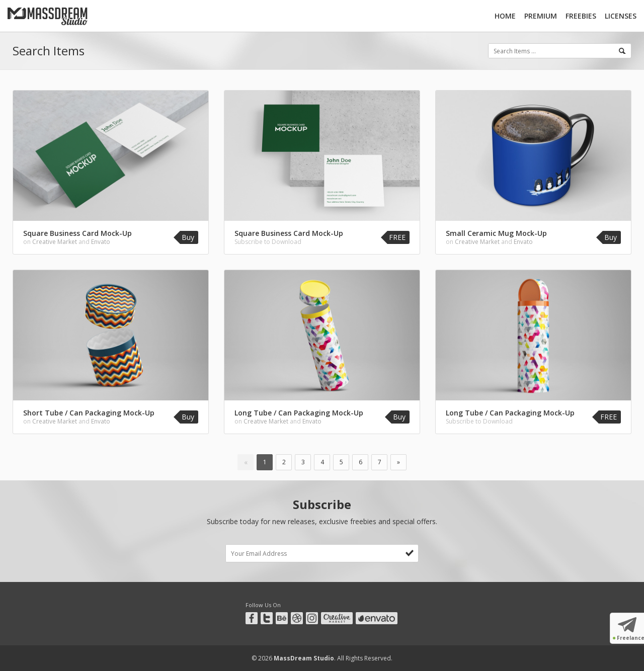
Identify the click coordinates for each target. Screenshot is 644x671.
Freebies (581, 16)
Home (505, 16)
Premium (541, 16)
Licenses (621, 16)
